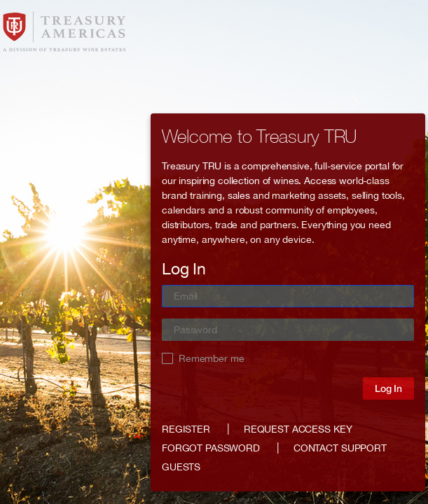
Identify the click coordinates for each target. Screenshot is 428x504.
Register (186, 429)
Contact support (340, 448)
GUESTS (181, 467)
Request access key (298, 429)
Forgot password (211, 448)
